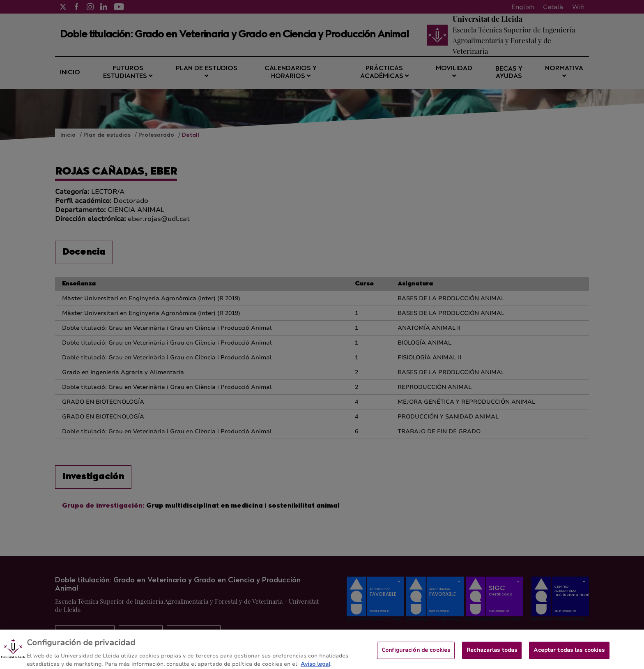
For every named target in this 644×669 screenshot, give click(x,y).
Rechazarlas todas (492, 654)
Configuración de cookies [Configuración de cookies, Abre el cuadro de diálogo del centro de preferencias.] (416, 654)
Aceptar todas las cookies (569, 654)
